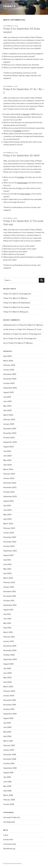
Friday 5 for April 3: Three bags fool (17, 294)
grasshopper (23, 183)
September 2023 (10, 496)
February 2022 (9, 582)
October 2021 (9, 601)
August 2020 (9, 664)
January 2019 (9, 750)
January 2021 (9, 641)
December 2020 (10, 646)
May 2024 (7, 460)
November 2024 (10, 433)
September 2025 (10, 388)
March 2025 (8, 415)
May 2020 (7, 678)
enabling (18, 131)
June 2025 (8, 401)
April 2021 (7, 628)
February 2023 (9, 528)
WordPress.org (9, 849)
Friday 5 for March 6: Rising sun (16, 312)
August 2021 (8, 610)
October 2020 (9, 655)
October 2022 (9, 546)
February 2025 (9, 420)
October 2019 (9, 709)
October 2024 (9, 438)
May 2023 (7, 515)
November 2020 (10, 650)
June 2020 (8, 673)
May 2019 (7, 732)
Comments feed (10, 844)
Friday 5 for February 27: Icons (29, 329)
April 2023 (8, 519)
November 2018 (10, 759)
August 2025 (9, 392)
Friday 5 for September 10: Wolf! (21, 155)
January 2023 (9, 533)
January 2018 (9, 804)
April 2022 (7, 573)
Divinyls (26, 114)
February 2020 (9, 691)
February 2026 (9, 365)
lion (20, 188)
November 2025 (10, 379)
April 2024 (8, 465)
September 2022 (10, 551)
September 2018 (10, 768)
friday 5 (9, 6)
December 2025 (10, 374)
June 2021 (7, 619)
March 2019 (8, 741)
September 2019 (10, 714)
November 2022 (10, 542)
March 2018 (8, 795)
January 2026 (9, 370)
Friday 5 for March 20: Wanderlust (17, 303)
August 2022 (8, 555)
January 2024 (9, 478)
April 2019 (7, 736)
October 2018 (9, 763)
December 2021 (10, 591)
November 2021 (10, 596)
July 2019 (7, 723)
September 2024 (10, 442)
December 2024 (10, 429)
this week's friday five (12, 817)
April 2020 (8, 682)
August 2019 (8, 718)
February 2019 (9, 745)
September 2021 (10, 605)
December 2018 (10, 754)
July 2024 (7, 451)
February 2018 (9, 800)
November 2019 (10, 705)
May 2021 (7, 623)
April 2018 (7, 791)
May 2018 (7, 786)
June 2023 (8, 510)
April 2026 (8, 356)
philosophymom (10, 325)
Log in (6, 835)
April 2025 (8, 410)
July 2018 (7, 777)
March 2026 (8, 361)
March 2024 (8, 469)
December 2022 (10, 537)
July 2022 (7, 560)
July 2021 (7, 614)
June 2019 (7, 727)
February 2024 (9, 474)
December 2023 (10, 483)
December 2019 (10, 700)
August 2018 (8, 773)
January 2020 (9, 696)
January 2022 (9, 587)
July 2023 (7, 506)
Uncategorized (9, 822)
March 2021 (8, 632)
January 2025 (9, 424)
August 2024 (9, 447)
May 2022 (7, 569)
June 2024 (8, 456)
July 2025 (7, 397)
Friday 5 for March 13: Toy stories (16, 307)
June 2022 (7, 564)
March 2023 (8, 524)
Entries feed (8, 840)
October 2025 (9, 383)
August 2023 (9, 501)
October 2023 (9, 492)
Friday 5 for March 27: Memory (15, 298)
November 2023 (10, 487)
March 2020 (8, 687)
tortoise (21, 177)
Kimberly (7, 334)
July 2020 (7, 668)
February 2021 (9, 637)
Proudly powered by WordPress (12, 863)
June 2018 (7, 782)
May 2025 (7, 406)
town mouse (25, 194)
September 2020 (10, 659)
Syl (5, 338)
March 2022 (8, 578)
